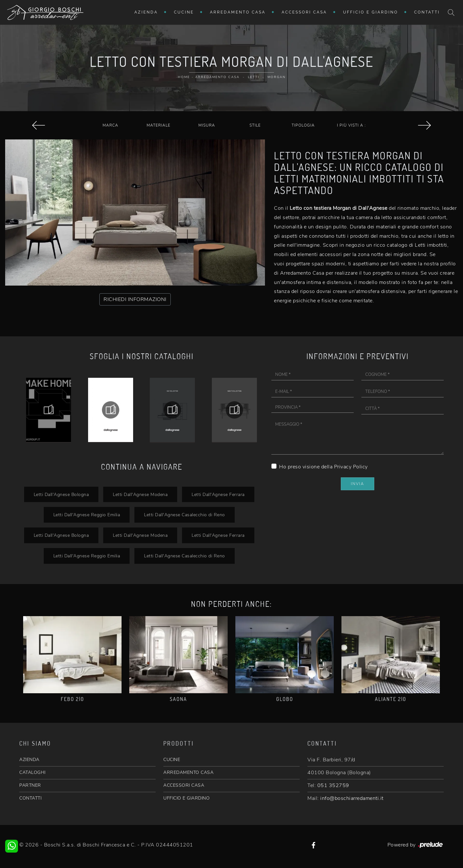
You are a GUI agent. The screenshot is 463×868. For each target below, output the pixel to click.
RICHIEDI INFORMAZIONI (135, 299)
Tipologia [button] (303, 125)
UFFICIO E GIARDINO (186, 798)
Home (184, 77)
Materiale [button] (159, 125)
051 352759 (333, 785)
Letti (254, 77)
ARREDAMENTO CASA (188, 772)
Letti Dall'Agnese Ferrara (218, 494)
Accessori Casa (304, 12)
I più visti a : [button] (351, 125)
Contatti (427, 12)
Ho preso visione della (323, 467)
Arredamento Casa (238, 12)
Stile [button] (255, 125)
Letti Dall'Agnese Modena (140, 494)
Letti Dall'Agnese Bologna (61, 494)
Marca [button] (110, 125)
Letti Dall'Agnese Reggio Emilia (87, 515)
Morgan (277, 77)
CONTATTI (30, 798)
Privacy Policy (351, 467)
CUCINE (172, 760)
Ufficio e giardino (371, 12)
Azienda (146, 12)
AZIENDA (29, 760)
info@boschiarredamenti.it (352, 798)
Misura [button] (207, 125)
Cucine (184, 12)
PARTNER (30, 785)
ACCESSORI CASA (184, 785)
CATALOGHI (32, 772)
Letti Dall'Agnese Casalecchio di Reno (185, 515)
